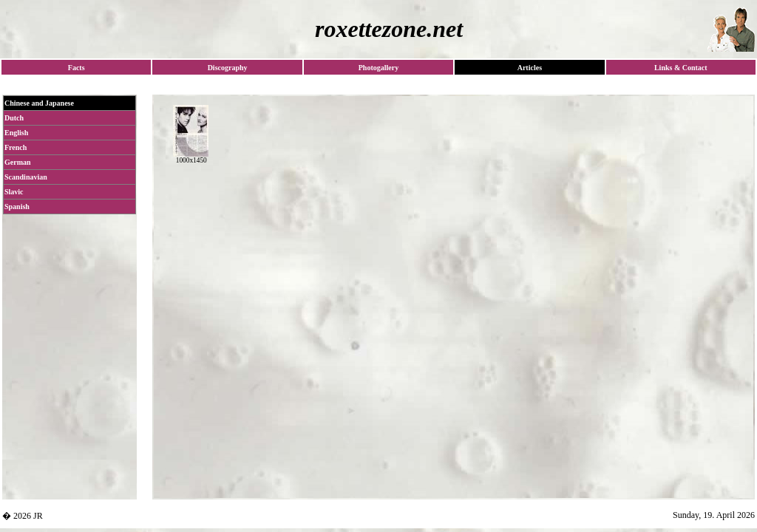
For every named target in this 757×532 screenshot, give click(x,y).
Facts (77, 68)
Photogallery (378, 68)
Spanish (17, 207)
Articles (530, 68)
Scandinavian (26, 177)
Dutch (14, 118)
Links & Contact (681, 68)
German (18, 162)
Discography (228, 68)
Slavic (14, 192)
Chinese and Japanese (39, 103)
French (16, 147)
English (16, 133)
